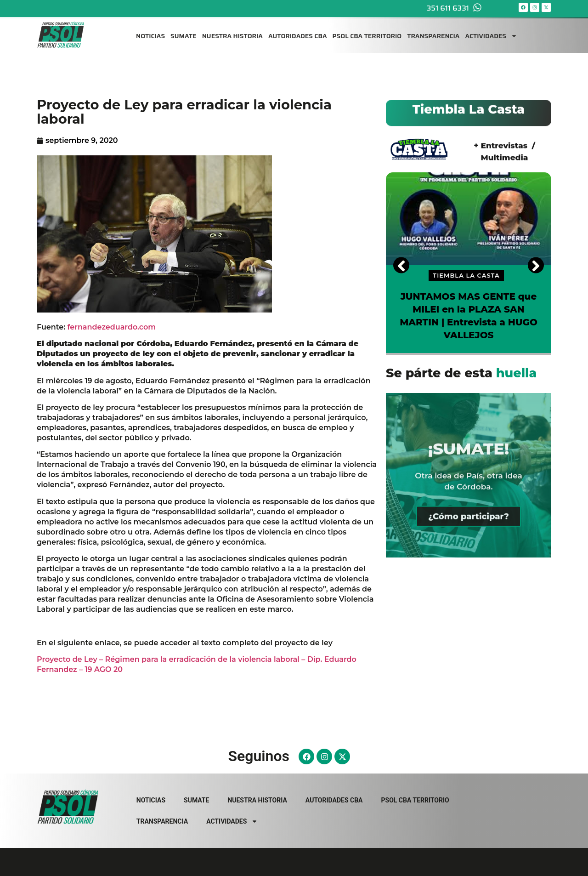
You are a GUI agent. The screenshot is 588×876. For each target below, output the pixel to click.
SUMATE (184, 31)
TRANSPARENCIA (433, 31)
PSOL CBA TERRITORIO (367, 31)
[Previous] (401, 265)
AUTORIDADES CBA (298, 31)
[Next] (536, 265)
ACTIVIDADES (491, 31)
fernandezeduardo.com (112, 327)
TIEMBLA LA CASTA (466, 275)
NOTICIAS (150, 31)
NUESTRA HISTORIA (232, 31)
